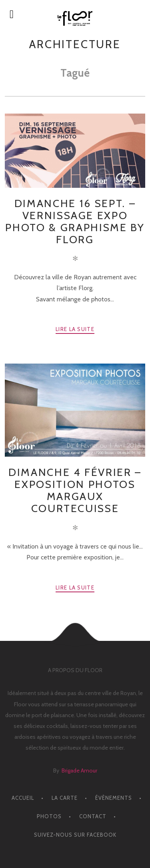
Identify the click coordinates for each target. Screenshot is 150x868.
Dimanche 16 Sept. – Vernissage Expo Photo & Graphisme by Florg (75, 221)
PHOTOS (49, 816)
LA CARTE (65, 798)
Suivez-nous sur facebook (75, 835)
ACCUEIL (23, 798)
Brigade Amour (79, 770)
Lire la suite (75, 329)
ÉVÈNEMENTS (114, 798)
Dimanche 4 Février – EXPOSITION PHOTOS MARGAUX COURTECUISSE (75, 490)
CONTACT (93, 816)
